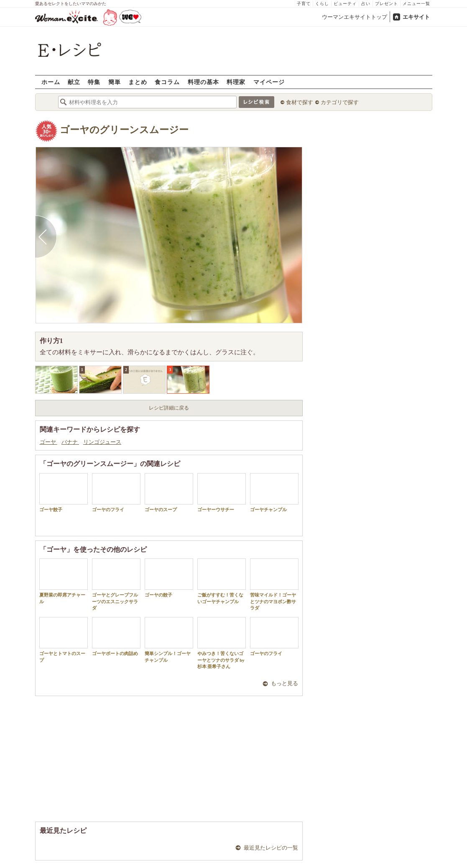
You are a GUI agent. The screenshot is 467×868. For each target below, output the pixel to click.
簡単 (115, 82)
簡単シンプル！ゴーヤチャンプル (169, 640)
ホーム (51, 82)
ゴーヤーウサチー (222, 493)
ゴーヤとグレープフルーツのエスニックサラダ (116, 584)
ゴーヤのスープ (169, 493)
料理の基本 (203, 82)
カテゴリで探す (340, 102)
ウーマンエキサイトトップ (355, 17)
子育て (304, 4)
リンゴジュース (102, 442)
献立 (74, 82)
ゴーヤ (48, 442)
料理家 (236, 82)
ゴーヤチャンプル (274, 493)
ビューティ (345, 4)
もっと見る (285, 683)
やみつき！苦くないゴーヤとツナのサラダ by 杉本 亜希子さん (222, 643)
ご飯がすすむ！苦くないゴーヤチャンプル (222, 581)
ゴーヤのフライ (116, 493)
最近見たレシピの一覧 (271, 848)
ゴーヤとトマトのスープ (64, 640)
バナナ (70, 442)
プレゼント (387, 4)
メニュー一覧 (416, 4)
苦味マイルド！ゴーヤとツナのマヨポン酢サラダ (274, 584)
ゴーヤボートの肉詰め (116, 636)
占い (366, 4)
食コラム (167, 82)
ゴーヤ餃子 (64, 493)
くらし (322, 4)
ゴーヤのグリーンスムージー (124, 130)
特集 (94, 82)
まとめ (138, 82)
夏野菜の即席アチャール (64, 581)
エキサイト (416, 17)
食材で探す (300, 102)
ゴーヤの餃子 (169, 578)
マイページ (269, 82)
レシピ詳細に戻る (169, 408)
